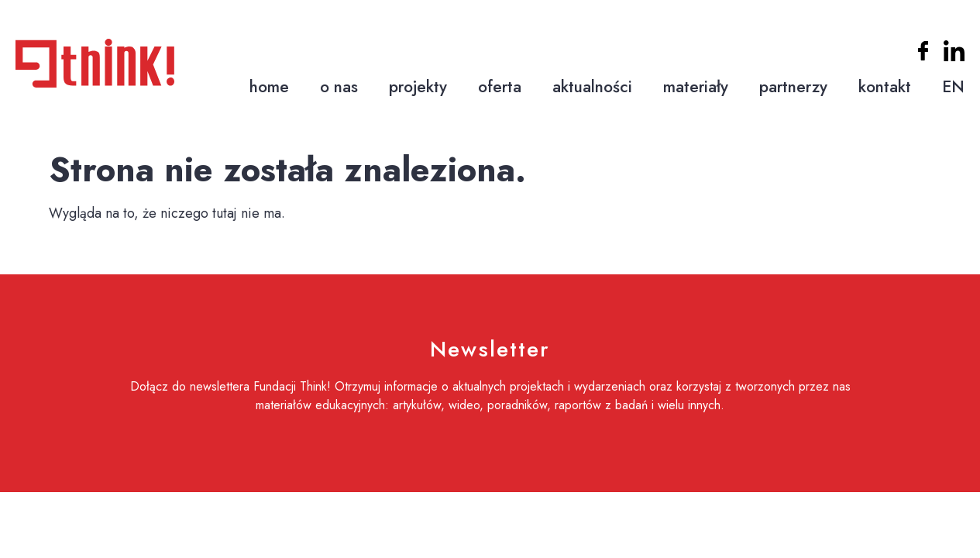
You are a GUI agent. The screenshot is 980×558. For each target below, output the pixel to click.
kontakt (885, 87)
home (269, 87)
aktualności (592, 87)
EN (953, 87)
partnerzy (793, 87)
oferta (500, 87)
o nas (339, 87)
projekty (418, 87)
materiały (696, 87)
